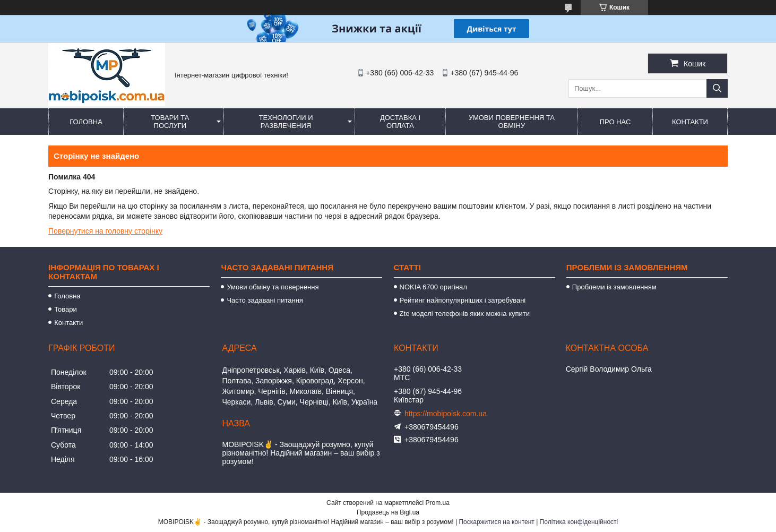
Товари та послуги (170, 122)
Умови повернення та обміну (512, 122)
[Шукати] (717, 88)
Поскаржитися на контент (496, 522)
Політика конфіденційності (579, 522)
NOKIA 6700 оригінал (433, 287)
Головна (86, 122)
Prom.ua (438, 503)
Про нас (615, 122)
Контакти (690, 122)
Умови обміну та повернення (273, 287)
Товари (66, 309)
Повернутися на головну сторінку (105, 231)
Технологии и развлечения (286, 122)
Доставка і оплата (400, 122)
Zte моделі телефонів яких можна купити (465, 314)
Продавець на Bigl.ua (388, 512)
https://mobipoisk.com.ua (446, 414)
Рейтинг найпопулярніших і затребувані (463, 300)
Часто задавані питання (265, 300)
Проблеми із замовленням (614, 287)
